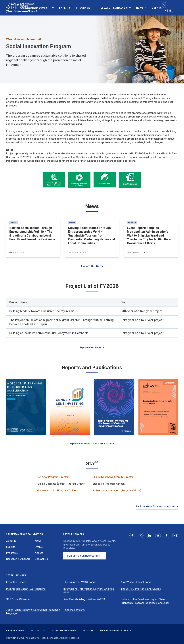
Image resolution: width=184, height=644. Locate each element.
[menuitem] (44, 8)
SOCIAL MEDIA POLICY (64, 631)
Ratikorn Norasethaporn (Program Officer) (117, 490)
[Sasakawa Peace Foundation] (21, 8)
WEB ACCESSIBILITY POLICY (116, 631)
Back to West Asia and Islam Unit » (157, 506)
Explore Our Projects (92, 347)
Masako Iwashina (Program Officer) (57, 490)
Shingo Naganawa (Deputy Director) (113, 477)
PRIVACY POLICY (15, 631)
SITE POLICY (38, 631)
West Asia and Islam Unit (24, 39)
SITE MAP (88, 631)
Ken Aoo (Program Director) (53, 477)
